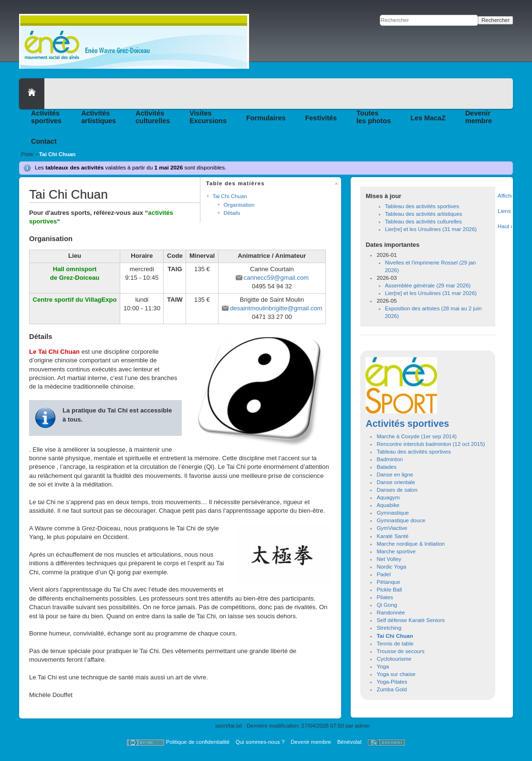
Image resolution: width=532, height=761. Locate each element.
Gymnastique (393, 513)
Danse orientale (396, 482)
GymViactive (392, 528)
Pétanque (388, 582)
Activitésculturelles (153, 117)
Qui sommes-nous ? (260, 742)
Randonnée (391, 613)
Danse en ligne (395, 475)
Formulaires (266, 118)
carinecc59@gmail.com (276, 278)
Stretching (389, 628)
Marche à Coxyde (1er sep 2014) (417, 436)
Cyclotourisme (394, 659)
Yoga (383, 666)
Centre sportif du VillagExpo (75, 300)
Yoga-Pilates (392, 682)
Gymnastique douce (401, 520)
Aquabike (388, 505)
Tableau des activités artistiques (424, 214)
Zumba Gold (391, 689)
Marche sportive (396, 551)
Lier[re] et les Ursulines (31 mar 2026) (431, 229)
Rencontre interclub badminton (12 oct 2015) (431, 444)
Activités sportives (407, 423)
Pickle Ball (389, 590)
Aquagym (388, 497)
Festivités (321, 118)
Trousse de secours (400, 651)
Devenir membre (311, 742)
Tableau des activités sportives (422, 206)
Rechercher (495, 20)
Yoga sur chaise (396, 674)
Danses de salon (397, 490)
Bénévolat (349, 742)
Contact (44, 141)
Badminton (390, 459)
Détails (232, 213)
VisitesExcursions (208, 117)
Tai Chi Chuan (57, 154)
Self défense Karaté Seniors (411, 620)
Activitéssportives (46, 117)
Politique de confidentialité (198, 742)
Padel (383, 574)
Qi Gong (387, 605)
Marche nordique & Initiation (411, 544)
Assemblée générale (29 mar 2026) (428, 285)
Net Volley (389, 559)
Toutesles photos (374, 117)
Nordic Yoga (391, 567)
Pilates (385, 597)
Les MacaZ (428, 118)
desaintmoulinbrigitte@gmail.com (276, 308)
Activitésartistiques (99, 117)
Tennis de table (395, 644)
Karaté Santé (392, 536)
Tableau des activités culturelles (423, 222)
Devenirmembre (479, 117)
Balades (386, 467)
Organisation (239, 205)
